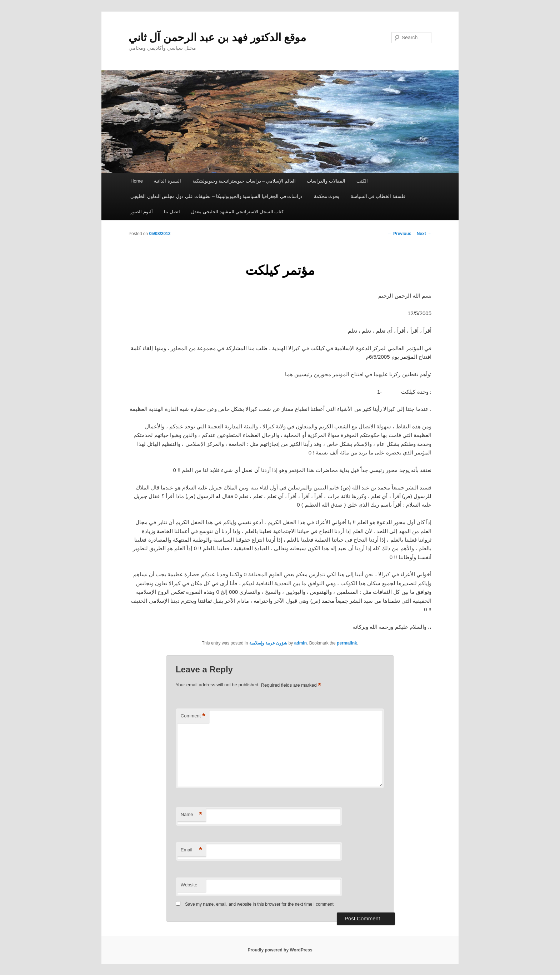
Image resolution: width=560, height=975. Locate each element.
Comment (193, 716)
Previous (400, 234)
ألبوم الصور (142, 212)
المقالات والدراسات (326, 181)
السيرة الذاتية (167, 181)
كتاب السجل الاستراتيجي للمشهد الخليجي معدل (237, 212)
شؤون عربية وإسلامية (268, 643)
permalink (347, 643)
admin (301, 643)
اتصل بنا (172, 212)
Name (191, 815)
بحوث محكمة (327, 196)
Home (137, 181)
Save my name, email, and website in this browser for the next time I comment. (260, 904)
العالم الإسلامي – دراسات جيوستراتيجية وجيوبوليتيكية (244, 181)
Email (191, 850)
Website (189, 885)
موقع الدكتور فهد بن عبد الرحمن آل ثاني (217, 37)
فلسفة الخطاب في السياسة (378, 196)
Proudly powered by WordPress (280, 950)
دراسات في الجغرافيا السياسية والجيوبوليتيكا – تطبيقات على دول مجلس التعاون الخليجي (216, 196)
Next (424, 234)
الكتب (362, 181)
